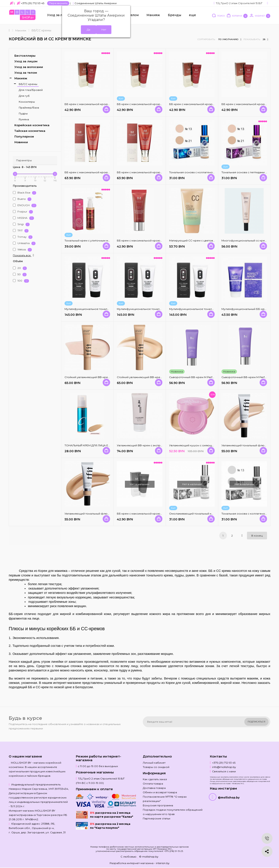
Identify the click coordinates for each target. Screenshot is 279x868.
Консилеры (27, 102)
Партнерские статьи (157, 818)
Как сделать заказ (155, 779)
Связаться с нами (224, 771)
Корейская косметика (32, 125)
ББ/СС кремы (28, 84)
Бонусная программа (158, 805)
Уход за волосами (29, 67)
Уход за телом (26, 73)
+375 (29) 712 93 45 (33, 3)
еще (192, 15)
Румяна (24, 119)
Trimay (23, 237)
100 (21, 281)
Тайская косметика (30, 131)
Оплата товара (153, 784)
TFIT (21, 231)
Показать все (24, 255)
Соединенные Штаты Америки (95, 3)
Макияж (153, 15)
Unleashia (24, 243)
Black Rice (25, 193)
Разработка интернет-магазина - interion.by (140, 863)
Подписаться (256, 722)
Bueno (22, 199)
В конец (257, 536)
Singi (21, 224)
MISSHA (23, 218)
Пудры (23, 113)
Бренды (174, 15)
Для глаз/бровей (31, 90)
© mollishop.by (149, 857)
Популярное (24, 136)
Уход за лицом (59, 15)
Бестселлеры (25, 56)
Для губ (24, 96)
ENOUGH (25, 205)
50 (20, 274)
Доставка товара (154, 788)
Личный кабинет (154, 763)
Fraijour (23, 212)
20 (20, 268)
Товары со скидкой (156, 767)
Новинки (21, 142)
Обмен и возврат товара (160, 792)
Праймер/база (29, 108)
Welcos (22, 250)
